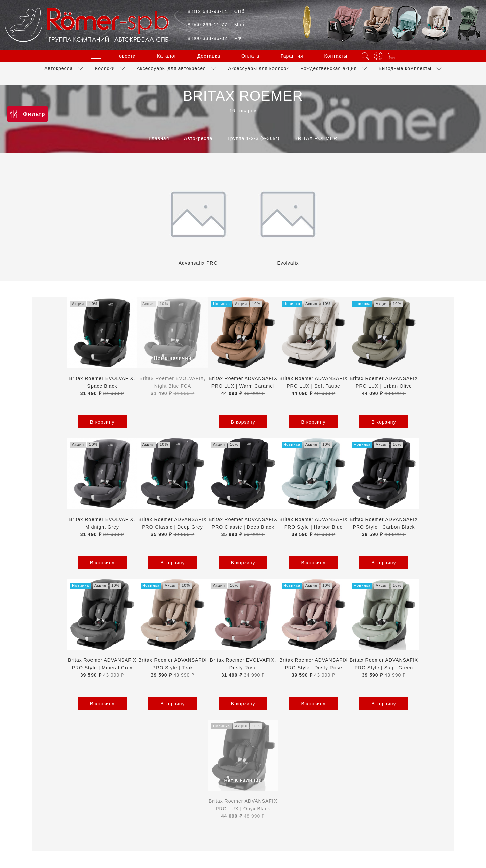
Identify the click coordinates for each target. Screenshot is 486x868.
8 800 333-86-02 (215, 38)
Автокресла (58, 68)
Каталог (167, 56)
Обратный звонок (243, 805)
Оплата (250, 56)
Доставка (209, 56)
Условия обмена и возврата (303, 759)
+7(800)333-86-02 (243, 793)
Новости (126, 56)
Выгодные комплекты (405, 68)
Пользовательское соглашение (226, 759)
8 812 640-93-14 (216, 11)
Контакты (336, 56)
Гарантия (292, 56)
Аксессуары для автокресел (171, 68)
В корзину (67, 422)
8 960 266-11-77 (216, 25)
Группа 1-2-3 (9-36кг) (253, 138)
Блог (349, 759)
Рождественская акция (328, 68)
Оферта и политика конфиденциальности (131, 759)
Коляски (105, 68)
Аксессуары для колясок (258, 68)
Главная (159, 138)
